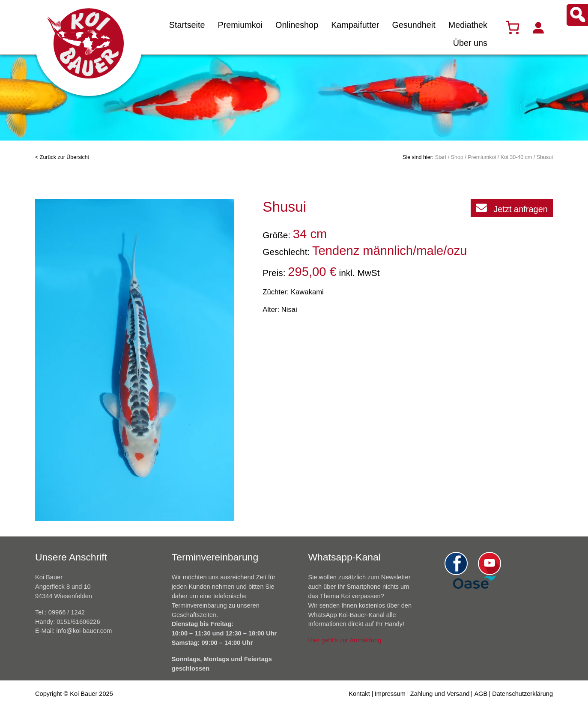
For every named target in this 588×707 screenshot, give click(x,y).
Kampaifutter (355, 25)
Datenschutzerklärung (522, 694)
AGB (481, 694)
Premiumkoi (240, 25)
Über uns (470, 43)
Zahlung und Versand (440, 694)
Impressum (390, 694)
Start (441, 157)
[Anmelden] (538, 27)
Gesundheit (413, 25)
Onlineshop (297, 25)
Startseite (187, 25)
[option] (135, 360)
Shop (457, 157)
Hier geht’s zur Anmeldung (345, 640)
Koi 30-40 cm (516, 157)
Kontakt (359, 694)
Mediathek (468, 25)
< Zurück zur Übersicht (62, 157)
